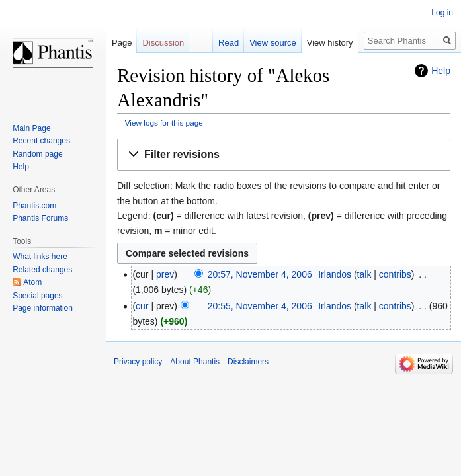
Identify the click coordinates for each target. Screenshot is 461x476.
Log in (442, 13)
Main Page (31, 128)
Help (441, 71)
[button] (284, 155)
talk (364, 274)
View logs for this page (164, 123)
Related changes (42, 270)
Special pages (37, 296)
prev (165, 274)
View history (330, 43)
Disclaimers (248, 362)
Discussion (163, 43)
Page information (43, 308)
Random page (37, 154)
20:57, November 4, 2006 (260, 274)
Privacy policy (138, 362)
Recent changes (41, 141)
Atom (32, 282)
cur (142, 306)
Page (122, 43)
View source (273, 43)
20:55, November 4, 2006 (260, 306)
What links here (40, 257)
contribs (395, 274)
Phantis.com (34, 206)
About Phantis (195, 362)
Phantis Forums (40, 218)
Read (229, 43)
